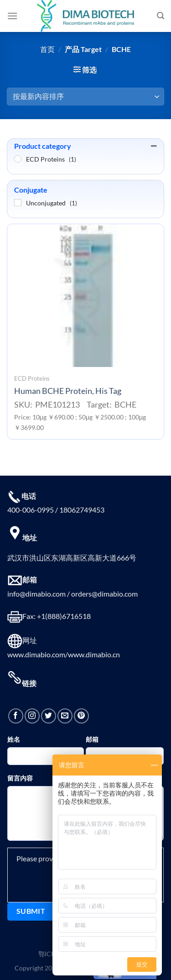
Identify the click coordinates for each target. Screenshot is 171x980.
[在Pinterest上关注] (81, 716)
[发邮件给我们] (65, 716)
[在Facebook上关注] (16, 716)
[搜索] (161, 16)
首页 (47, 49)
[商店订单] (85, 97)
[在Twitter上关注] (49, 716)
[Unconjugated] (18, 203)
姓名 (14, 739)
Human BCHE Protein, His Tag (68, 391)
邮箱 (92, 739)
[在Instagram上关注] (32, 716)
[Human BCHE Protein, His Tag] (85, 296)
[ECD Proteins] (18, 159)
